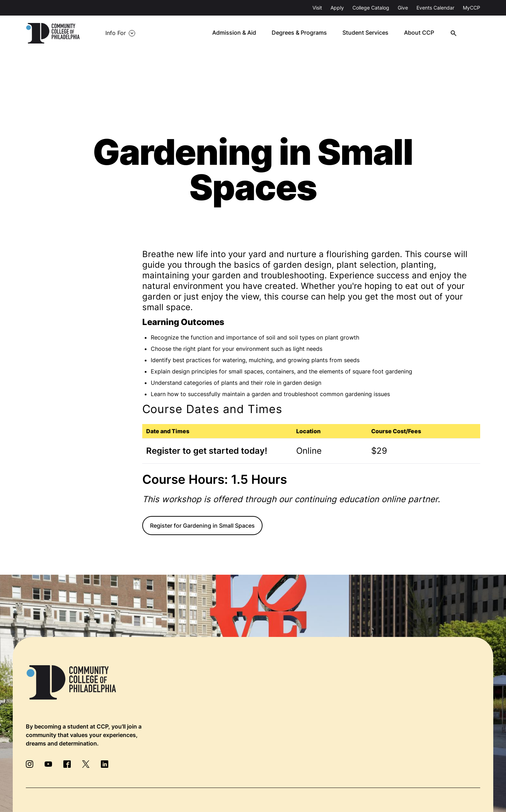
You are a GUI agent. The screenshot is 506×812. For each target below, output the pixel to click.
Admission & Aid (239, 33)
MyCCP (471, 8)
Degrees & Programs (304, 33)
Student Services (370, 33)
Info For (113, 33)
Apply (337, 8)
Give (403, 8)
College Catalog (371, 8)
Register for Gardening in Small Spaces (202, 526)
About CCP (423, 33)
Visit (317, 8)
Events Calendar (435, 8)
